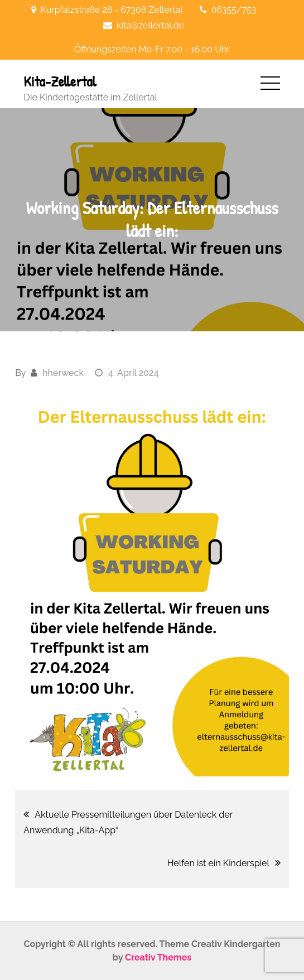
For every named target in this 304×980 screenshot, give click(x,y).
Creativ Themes (158, 957)
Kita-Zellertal (60, 81)
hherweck (63, 373)
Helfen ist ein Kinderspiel (218, 863)
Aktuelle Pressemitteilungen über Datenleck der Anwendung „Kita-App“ (128, 822)
